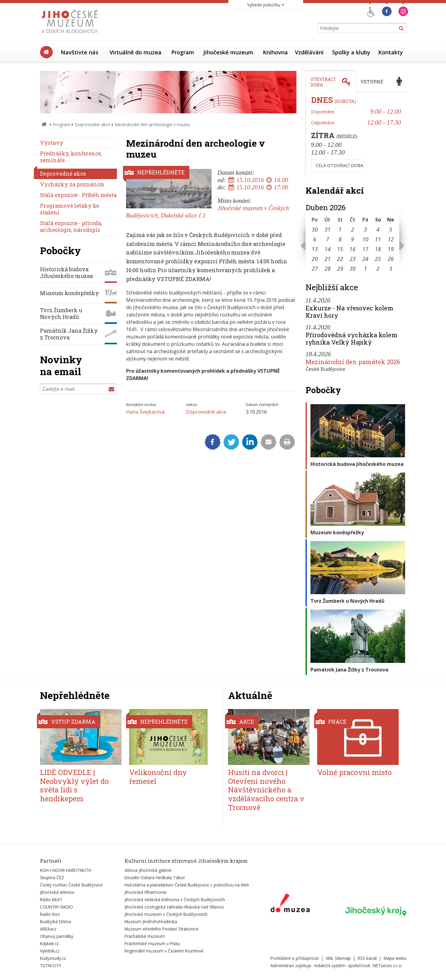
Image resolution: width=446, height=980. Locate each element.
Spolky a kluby (351, 52)
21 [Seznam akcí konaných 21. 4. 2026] (328, 259)
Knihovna (275, 52)
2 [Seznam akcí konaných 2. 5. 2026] (378, 269)
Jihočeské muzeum (228, 52)
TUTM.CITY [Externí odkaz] (51, 965)
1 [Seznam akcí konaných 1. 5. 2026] (365, 269)
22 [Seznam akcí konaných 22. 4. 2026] (340, 259)
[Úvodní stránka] (71, 35)
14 (328, 249)
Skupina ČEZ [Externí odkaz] (52, 878)
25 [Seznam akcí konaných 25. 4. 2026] (378, 259)
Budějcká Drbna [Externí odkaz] (55, 921)
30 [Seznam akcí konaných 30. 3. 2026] (315, 229)
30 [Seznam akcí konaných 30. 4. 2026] (353, 269)
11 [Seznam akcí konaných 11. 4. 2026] (378, 239)
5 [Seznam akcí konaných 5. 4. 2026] (391, 229)
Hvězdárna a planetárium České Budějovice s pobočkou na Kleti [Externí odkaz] (187, 885)
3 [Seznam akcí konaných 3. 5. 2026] (391, 269)
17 (365, 249)
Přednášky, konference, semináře (71, 157)
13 (315, 249)
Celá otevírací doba (339, 165)
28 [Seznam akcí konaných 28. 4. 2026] (328, 269)
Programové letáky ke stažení (69, 209)
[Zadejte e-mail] (78, 389)
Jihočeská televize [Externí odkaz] (57, 892)
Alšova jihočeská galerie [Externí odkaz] (148, 870)
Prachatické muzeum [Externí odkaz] (145, 936)
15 (340, 249)
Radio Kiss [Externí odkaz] (50, 914)
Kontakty (391, 52)
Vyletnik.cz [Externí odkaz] (50, 951)
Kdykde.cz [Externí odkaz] (49, 943)
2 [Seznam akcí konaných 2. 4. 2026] (353, 229)
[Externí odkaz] (290, 904)
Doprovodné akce (92, 124)
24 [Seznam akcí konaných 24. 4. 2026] (365, 259)
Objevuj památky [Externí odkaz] (57, 936)
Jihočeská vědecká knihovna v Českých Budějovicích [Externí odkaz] (175, 900)
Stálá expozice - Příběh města (78, 195)
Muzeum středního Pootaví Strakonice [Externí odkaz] (161, 929)
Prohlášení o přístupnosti (295, 958)
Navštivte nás (80, 52)
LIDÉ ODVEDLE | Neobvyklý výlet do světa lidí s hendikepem (74, 785)
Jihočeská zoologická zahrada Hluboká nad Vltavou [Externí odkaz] (174, 907)
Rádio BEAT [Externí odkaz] (51, 900)
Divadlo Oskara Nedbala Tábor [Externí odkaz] (155, 878)
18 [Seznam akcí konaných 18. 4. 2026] (378, 249)
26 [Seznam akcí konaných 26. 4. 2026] (391, 259)
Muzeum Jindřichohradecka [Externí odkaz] (151, 921)
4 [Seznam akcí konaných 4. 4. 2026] (378, 229)
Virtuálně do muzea (136, 52)
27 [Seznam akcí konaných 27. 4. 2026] (315, 269)
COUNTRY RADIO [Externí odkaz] (56, 907)
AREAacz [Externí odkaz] (48, 929)
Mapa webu (395, 958)
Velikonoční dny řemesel (158, 777)
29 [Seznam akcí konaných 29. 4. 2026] (340, 269)
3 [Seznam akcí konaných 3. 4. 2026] (365, 229)
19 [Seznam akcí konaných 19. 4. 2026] (391, 249)
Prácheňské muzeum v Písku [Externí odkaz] (152, 943)
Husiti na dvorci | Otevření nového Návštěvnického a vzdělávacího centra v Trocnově (266, 790)
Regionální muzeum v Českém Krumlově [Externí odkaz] (164, 951)
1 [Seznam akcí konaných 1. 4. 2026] (340, 229)
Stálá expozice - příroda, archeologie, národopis (71, 227)
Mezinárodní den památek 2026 (353, 362)
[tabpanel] (356, 135)
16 (353, 249)
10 (365, 239)
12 (391, 239)
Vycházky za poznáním (72, 184)
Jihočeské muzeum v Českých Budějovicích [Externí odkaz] (166, 914)
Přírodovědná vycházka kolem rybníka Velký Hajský (352, 338)
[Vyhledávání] (362, 28)
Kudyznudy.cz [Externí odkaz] (53, 958)
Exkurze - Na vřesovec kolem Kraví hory (350, 312)
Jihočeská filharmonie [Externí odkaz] (146, 892)
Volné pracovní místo (354, 772)
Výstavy (52, 143)
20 (315, 259)
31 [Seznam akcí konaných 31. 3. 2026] (328, 229)
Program (183, 52)
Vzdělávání (309, 52)
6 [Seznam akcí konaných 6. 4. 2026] (315, 239)
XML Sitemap (338, 958)
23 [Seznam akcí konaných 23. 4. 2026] (353, 259)
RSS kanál (367, 958)
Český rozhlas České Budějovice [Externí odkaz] (71, 885)
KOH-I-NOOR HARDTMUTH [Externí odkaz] (66, 870)
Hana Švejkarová (145, 412)
